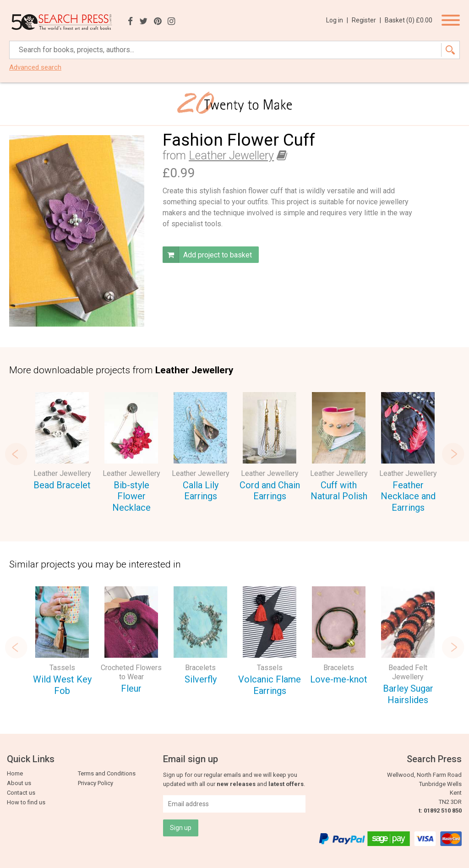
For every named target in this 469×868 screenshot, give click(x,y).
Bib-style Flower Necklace (131, 496)
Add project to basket (207, 255)
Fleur (131, 688)
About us (19, 783)
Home (15, 773)
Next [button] (453, 454)
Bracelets (200, 668)
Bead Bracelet (62, 485)
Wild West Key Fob (62, 685)
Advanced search (35, 68)
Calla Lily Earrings (201, 491)
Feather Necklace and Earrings (408, 496)
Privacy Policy (95, 783)
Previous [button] (16, 454)
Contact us (21, 793)
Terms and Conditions (107, 773)
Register (366, 20)
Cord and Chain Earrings (270, 491)
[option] (62, 443)
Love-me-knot (339, 679)
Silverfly (201, 679)
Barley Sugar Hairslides (408, 694)
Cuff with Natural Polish (339, 491)
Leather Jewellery (231, 156)
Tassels (62, 668)
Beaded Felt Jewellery (408, 672)
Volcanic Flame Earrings (270, 685)
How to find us (26, 802)
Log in (337, 20)
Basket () (409, 20)
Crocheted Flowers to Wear (131, 672)
